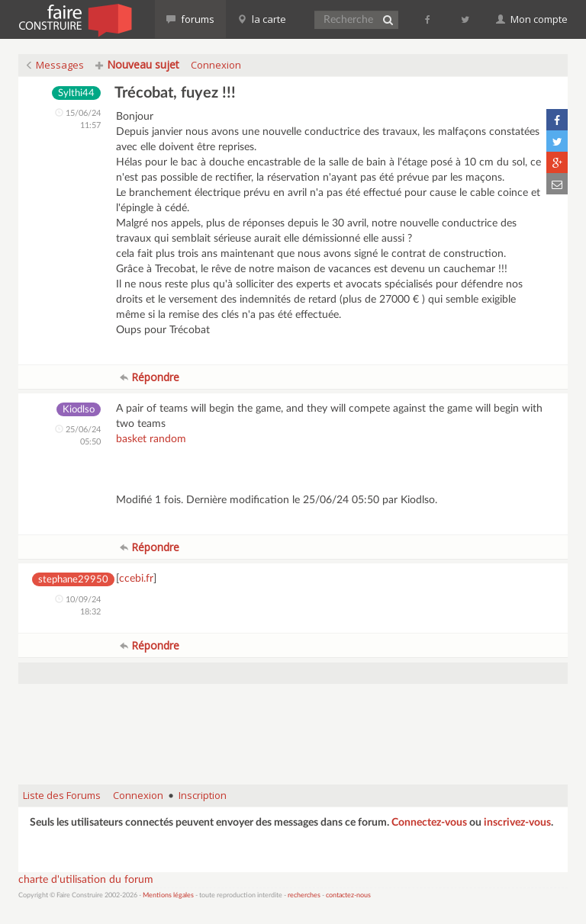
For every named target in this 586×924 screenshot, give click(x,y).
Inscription (203, 795)
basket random (151, 439)
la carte (262, 19)
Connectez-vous (429, 823)
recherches (304, 895)
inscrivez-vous (517, 823)
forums (190, 19)
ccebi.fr (136, 579)
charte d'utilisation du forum (86, 880)
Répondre (150, 377)
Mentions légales (168, 895)
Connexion (216, 65)
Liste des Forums (62, 795)
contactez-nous (348, 895)
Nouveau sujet (137, 64)
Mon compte (532, 19)
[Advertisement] (296, 734)
